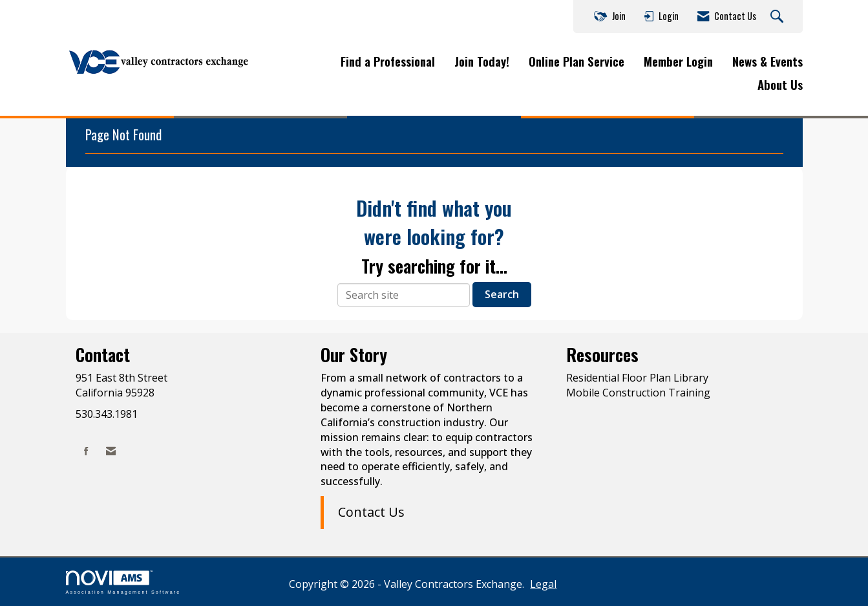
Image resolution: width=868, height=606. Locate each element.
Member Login (678, 61)
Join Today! (482, 61)
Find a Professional (388, 61)
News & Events (767, 61)
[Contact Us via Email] (111, 451)
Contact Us (371, 512)
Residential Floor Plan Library (637, 378)
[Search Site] (778, 17)
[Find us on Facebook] (86, 451)
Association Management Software (123, 582)
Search (502, 294)
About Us (780, 85)
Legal (543, 584)
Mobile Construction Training (638, 393)
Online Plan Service (577, 61)
